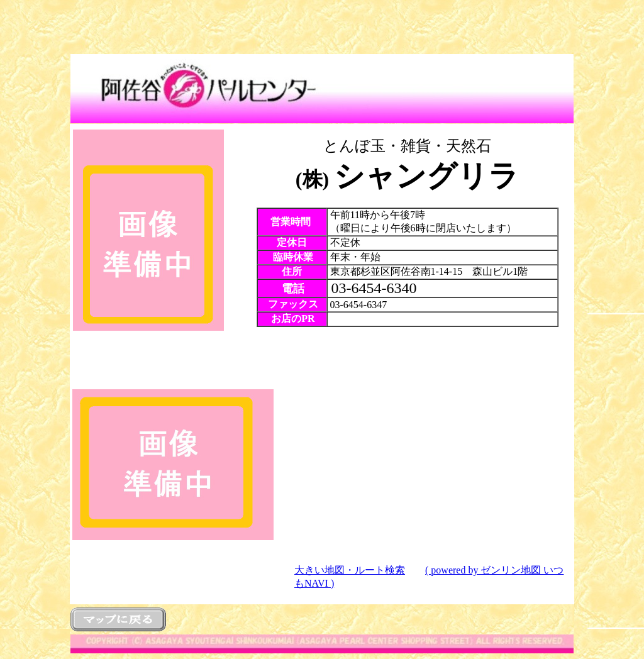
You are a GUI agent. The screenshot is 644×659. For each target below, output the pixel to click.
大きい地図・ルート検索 (350, 570)
